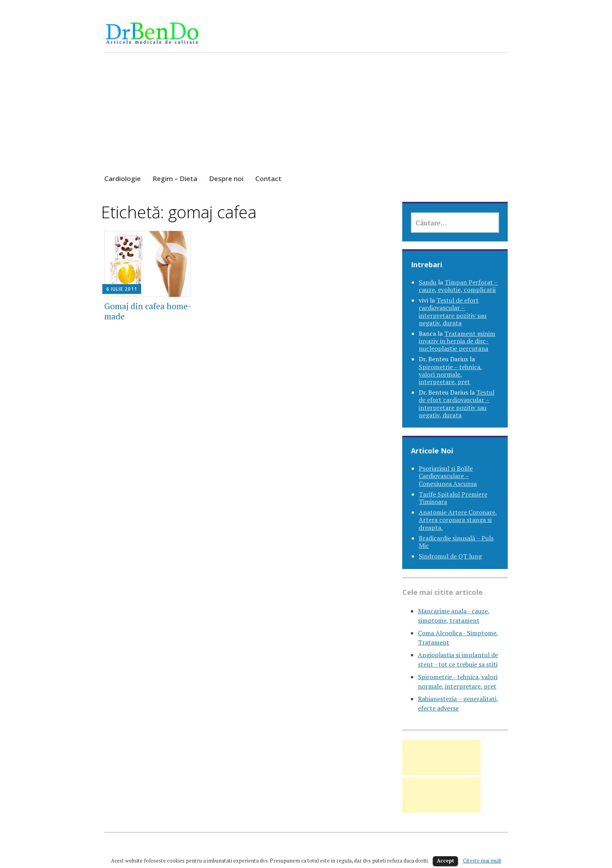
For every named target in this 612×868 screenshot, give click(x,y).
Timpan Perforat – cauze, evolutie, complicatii (458, 286)
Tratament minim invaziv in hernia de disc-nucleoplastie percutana (457, 341)
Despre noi (226, 178)
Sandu (428, 282)
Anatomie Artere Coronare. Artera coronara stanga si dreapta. (458, 520)
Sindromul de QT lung (450, 556)
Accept (445, 861)
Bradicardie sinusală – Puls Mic (456, 542)
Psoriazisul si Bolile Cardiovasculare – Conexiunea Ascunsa (448, 476)
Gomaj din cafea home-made (148, 311)
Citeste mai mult (482, 861)
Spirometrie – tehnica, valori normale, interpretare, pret (450, 374)
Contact (268, 178)
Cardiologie (123, 178)
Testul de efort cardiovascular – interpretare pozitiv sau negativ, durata (453, 312)
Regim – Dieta (175, 178)
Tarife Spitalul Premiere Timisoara (453, 498)
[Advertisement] (306, 121)
